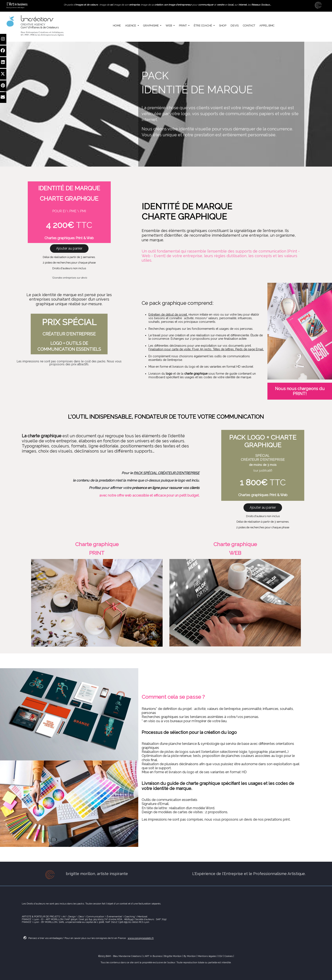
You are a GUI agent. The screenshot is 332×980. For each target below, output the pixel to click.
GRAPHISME (151, 26)
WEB (169, 26)
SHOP (223, 26)
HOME (117, 26)
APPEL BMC (267, 26)
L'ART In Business (153, 956)
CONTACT (249, 26)
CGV (220, 956)
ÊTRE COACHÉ (203, 26)
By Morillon (190, 956)
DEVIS (235, 26)
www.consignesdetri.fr (141, 938)
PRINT (183, 26)
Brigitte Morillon (173, 956)
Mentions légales (207, 956)
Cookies (229, 956)
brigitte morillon (80, 874)
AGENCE (131, 26)
